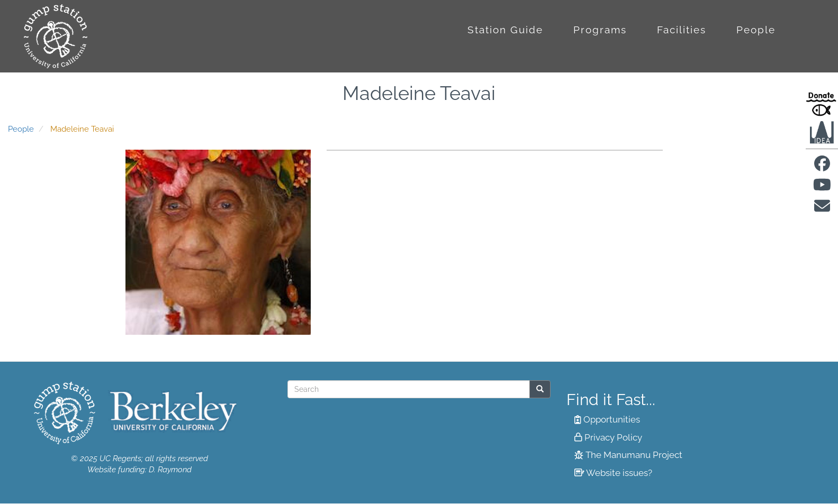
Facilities (682, 30)
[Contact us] (822, 209)
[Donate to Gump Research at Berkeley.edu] (822, 104)
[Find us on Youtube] (822, 188)
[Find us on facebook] (822, 167)
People (756, 30)
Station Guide (505, 30)
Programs (600, 30)
